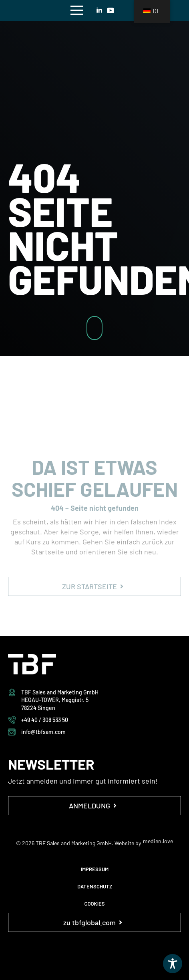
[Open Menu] (77, 10)
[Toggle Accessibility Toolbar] (173, 964)
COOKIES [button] (95, 904)
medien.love (158, 841)
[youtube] (111, 10)
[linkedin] (99, 10)
